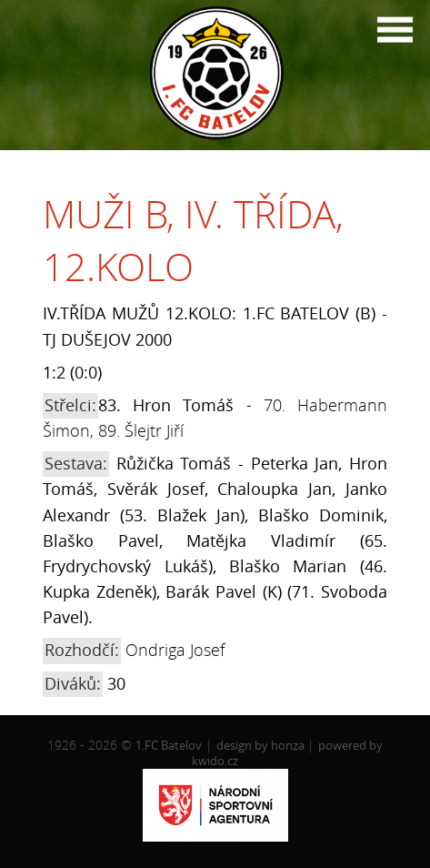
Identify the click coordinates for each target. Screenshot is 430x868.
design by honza (262, 745)
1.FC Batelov (169, 745)
